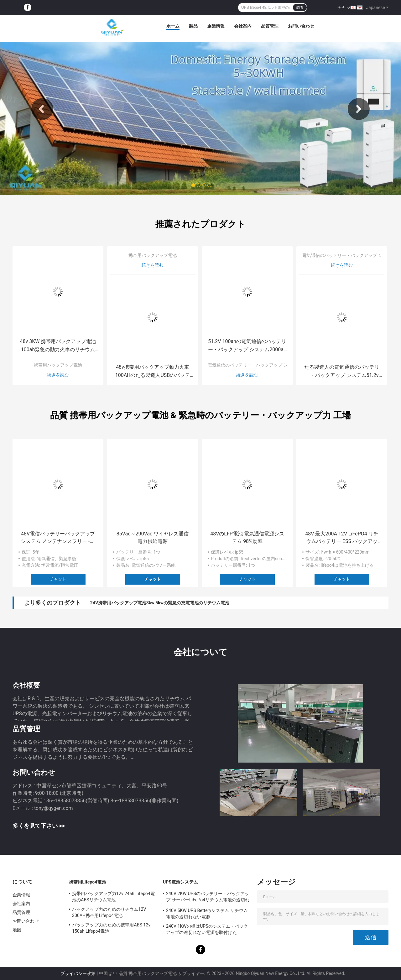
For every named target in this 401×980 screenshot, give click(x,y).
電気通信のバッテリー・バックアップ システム (254, 365)
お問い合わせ (301, 26)
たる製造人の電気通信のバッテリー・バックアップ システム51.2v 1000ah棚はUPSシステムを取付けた (342, 372)
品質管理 (270, 26)
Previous (42, 109)
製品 (193, 26)
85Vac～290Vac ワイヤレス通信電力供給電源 (153, 537)
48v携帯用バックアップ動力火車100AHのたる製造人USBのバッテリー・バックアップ (153, 372)
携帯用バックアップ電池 (58, 365)
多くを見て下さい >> (39, 826)
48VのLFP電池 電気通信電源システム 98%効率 (247, 537)
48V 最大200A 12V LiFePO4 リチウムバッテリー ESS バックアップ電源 (342, 538)
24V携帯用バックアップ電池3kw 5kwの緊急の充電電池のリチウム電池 (160, 603)
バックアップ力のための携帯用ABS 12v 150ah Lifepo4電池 (111, 928)
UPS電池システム (180, 882)
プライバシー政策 (78, 973)
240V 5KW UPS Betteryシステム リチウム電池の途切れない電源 (207, 914)
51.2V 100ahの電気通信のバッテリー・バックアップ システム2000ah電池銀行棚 (247, 346)
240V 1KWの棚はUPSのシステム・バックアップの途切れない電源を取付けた (207, 929)
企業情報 (216, 26)
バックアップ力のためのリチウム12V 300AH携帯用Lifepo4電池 (109, 912)
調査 (300, 8)
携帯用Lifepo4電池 (88, 882)
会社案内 (243, 26)
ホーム (173, 26)
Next (359, 109)
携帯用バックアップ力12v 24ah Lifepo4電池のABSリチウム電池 (113, 897)
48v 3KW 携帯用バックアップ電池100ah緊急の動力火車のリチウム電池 (58, 346)
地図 (17, 930)
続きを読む (58, 375)
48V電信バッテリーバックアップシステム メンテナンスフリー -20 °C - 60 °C (58, 538)
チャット (346, 7)
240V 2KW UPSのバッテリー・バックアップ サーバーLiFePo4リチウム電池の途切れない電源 (208, 898)
